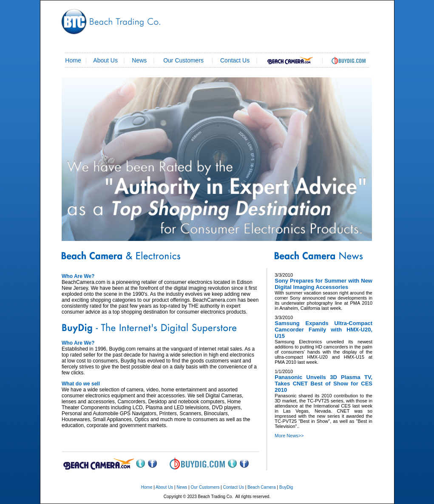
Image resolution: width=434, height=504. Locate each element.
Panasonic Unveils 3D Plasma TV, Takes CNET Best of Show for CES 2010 (323, 384)
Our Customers (183, 60)
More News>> (289, 436)
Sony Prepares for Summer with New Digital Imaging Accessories (323, 284)
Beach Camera (262, 487)
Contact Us (234, 487)
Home (147, 487)
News (139, 60)
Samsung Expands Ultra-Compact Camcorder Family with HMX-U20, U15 (323, 330)
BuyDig (286, 487)
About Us (105, 60)
